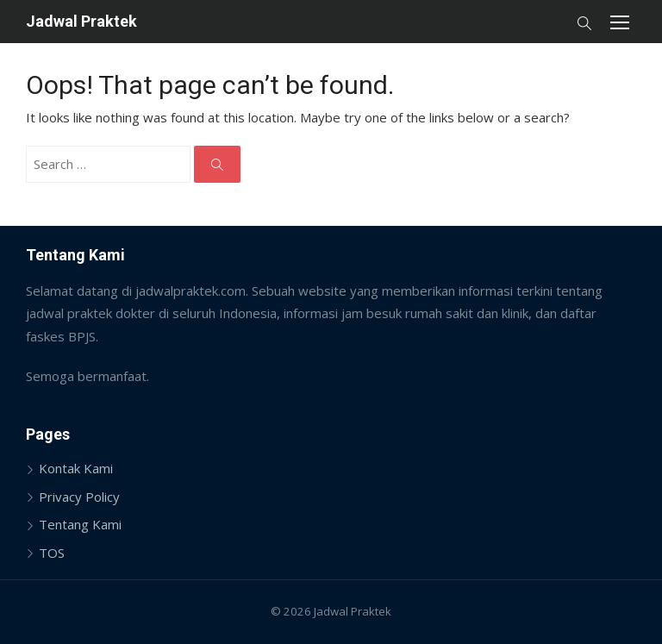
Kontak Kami (76, 468)
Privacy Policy (79, 497)
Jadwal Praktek (81, 21)
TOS (52, 553)
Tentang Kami (80, 524)
